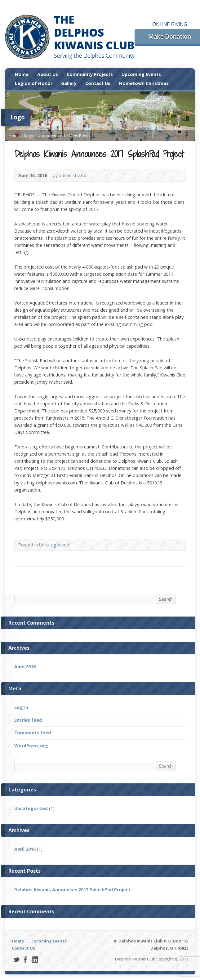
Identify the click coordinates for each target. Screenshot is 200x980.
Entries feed (28, 720)
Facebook (25, 959)
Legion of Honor (34, 83)
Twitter (16, 959)
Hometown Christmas (144, 83)
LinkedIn (35, 959)
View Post (78, 136)
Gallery (69, 83)
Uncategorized (51, 136)
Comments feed (33, 733)
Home (22, 74)
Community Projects (90, 74)
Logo (29, 136)
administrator (73, 175)
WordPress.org (31, 746)
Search (166, 599)
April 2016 (25, 667)
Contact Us (98, 83)
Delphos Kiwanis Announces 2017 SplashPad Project (72, 890)
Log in (21, 707)
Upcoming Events (141, 74)
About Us (48, 74)
